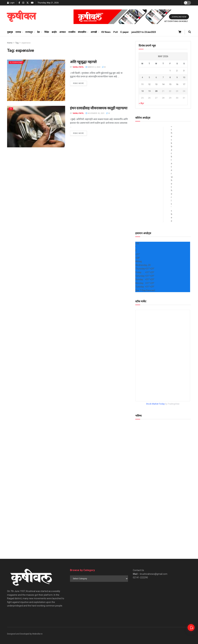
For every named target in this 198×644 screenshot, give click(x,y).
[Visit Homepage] (21, 17)
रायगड (18, 32)
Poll (116, 32)
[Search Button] (190, 32)
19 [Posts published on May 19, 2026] (149, 91)
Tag (17, 43)
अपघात (62, 32)
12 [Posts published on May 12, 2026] (149, 84)
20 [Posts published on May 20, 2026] (156, 91)
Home (10, 43)
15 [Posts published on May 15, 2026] (170, 84)
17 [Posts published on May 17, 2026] (184, 84)
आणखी (94, 32)
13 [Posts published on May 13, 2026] (156, 84)
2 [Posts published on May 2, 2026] (177, 71)
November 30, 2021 (95, 113)
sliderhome (16, 63)
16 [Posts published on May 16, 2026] (177, 84)
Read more (80, 83)
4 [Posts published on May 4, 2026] (142, 77)
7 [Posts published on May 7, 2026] (163, 77)
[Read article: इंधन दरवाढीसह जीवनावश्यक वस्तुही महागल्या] (36, 126)
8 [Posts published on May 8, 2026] (170, 77)
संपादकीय (82, 32)
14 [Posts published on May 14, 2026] (163, 84)
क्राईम (54, 32)
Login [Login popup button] (11, 3)
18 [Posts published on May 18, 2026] (142, 91)
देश (38, 32)
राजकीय (72, 32)
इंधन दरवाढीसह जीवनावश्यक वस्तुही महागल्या (99, 108)
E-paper (125, 32)
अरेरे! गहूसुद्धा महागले (83, 62)
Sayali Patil (78, 67)
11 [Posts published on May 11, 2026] (142, 84)
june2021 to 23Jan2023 (144, 32)
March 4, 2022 (93, 67)
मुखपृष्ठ (10, 32)
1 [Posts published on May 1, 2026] (170, 71)
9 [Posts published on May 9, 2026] (177, 77)
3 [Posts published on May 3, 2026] (184, 71)
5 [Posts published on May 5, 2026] (149, 77)
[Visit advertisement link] (132, 17)
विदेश (47, 32)
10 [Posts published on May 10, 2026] (184, 77)
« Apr (141, 103)
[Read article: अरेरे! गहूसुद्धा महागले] (36, 80)
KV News (106, 32)
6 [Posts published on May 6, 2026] (156, 77)
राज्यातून (29, 32)
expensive (26, 43)
